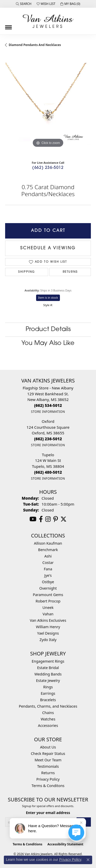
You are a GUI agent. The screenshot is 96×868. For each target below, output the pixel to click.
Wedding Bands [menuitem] (48, 674)
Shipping (27, 272)
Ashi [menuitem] (48, 556)
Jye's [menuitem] (48, 575)
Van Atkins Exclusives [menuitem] (48, 620)
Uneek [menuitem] (48, 607)
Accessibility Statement (65, 844)
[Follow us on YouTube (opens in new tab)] (33, 519)
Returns (70, 272)
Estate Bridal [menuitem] (48, 668)
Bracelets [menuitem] (48, 700)
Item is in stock (48, 298)
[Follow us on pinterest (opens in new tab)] (56, 519)
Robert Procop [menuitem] (48, 601)
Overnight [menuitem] (48, 588)
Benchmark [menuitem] (48, 550)
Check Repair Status (48, 753)
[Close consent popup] (88, 860)
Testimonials (48, 766)
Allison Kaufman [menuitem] (48, 543)
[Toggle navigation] (8, 25)
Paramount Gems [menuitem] (48, 595)
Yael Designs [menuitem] (48, 633)
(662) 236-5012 (48, 168)
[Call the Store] (48, 405)
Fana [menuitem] (48, 569)
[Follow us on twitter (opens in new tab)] (63, 519)
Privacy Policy (48, 779)
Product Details (48, 330)
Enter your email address (48, 813)
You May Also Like (48, 343)
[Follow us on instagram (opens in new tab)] (48, 519)
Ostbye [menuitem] (48, 582)
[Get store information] (48, 412)
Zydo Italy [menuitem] (48, 640)
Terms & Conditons (48, 786)
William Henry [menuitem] (48, 627)
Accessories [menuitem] (48, 725)
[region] (48, 106)
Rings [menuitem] (48, 687)
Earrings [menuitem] (48, 693)
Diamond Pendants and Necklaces (35, 45)
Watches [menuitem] (48, 719)
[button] (24, 4)
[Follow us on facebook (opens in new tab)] (41, 519)
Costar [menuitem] (48, 563)
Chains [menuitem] (48, 713)
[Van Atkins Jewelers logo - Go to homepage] (48, 21)
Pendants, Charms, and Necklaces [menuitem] (48, 706)
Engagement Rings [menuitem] (48, 661)
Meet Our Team (48, 760)
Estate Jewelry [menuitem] (48, 680)
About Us (48, 747)
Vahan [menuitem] (48, 614)
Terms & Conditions (27, 844)
